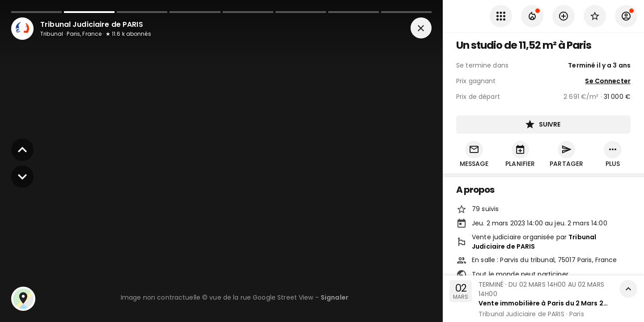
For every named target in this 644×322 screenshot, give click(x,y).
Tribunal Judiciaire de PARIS (534, 242)
